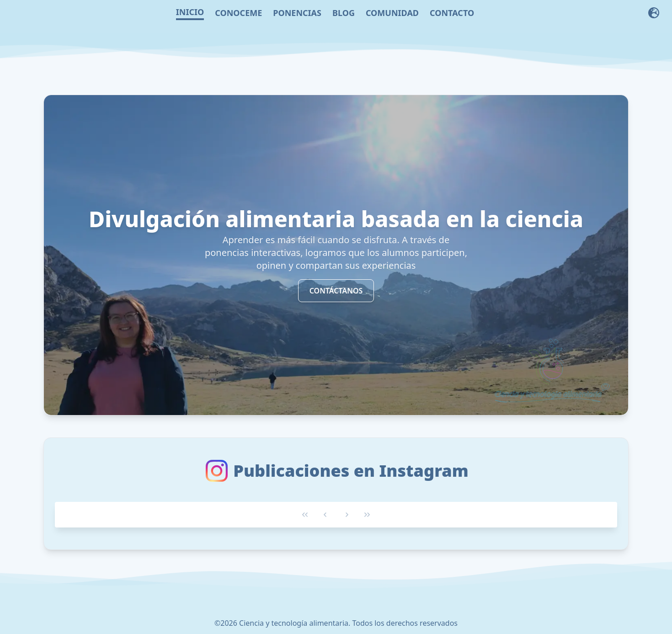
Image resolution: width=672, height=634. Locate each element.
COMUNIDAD (392, 13)
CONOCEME (238, 13)
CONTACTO (452, 13)
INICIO (190, 12)
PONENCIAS (297, 13)
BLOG (344, 13)
